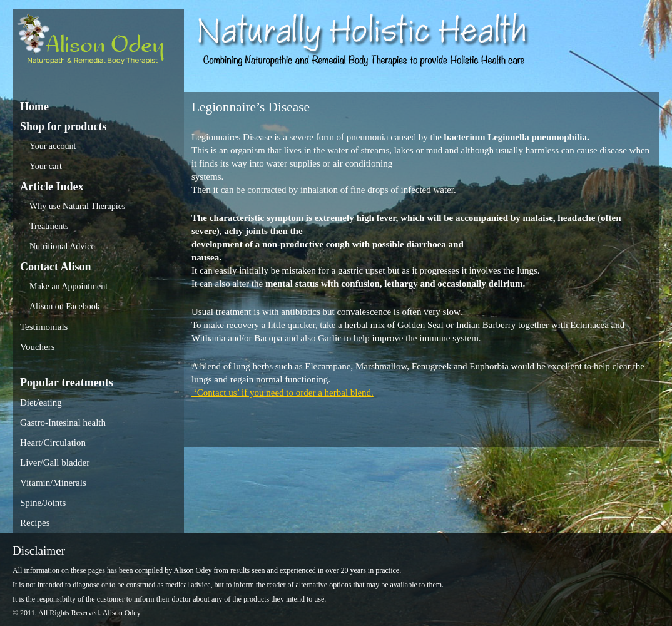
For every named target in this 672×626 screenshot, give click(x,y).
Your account (53, 146)
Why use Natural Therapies (77, 206)
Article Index (52, 187)
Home (34, 106)
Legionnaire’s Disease (251, 107)
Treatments (49, 226)
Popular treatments (67, 382)
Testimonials (44, 327)
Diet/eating (41, 403)
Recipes (35, 523)
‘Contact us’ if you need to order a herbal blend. (283, 393)
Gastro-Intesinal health (63, 423)
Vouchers (38, 347)
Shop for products (63, 126)
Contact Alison (56, 267)
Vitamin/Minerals (53, 483)
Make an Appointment (69, 286)
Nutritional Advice (62, 246)
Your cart (46, 166)
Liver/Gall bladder (55, 463)
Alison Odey (98, 42)
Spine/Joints (43, 503)
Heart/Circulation (53, 443)
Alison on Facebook (65, 306)
